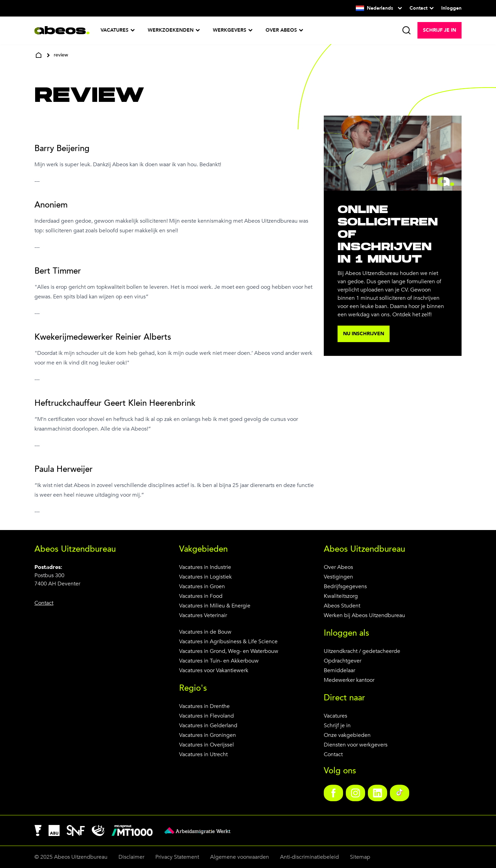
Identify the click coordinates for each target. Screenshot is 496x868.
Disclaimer (131, 857)
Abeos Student (342, 606)
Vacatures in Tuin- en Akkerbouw (219, 661)
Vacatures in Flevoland (206, 716)
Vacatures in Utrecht (203, 754)
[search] (406, 30)
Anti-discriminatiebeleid (309, 857)
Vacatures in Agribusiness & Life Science (228, 642)
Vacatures (335, 716)
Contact (333, 754)
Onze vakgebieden (347, 735)
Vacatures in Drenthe (204, 706)
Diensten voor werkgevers (356, 745)
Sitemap (360, 857)
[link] (333, 793)
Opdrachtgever (343, 661)
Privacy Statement (177, 857)
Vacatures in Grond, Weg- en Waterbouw (229, 651)
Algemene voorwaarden (240, 857)
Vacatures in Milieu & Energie (215, 606)
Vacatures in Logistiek (205, 577)
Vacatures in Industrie (205, 567)
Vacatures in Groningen (208, 735)
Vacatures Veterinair (203, 615)
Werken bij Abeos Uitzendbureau (364, 615)
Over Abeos (338, 567)
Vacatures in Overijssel (206, 745)
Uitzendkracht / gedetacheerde (362, 651)
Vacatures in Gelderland (208, 726)
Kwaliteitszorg (341, 596)
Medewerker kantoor (349, 680)
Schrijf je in (337, 726)
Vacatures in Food (201, 596)
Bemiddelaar (339, 670)
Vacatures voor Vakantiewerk (214, 670)
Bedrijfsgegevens (345, 586)
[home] (39, 55)
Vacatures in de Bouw (205, 632)
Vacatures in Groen (202, 586)
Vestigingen (338, 577)
